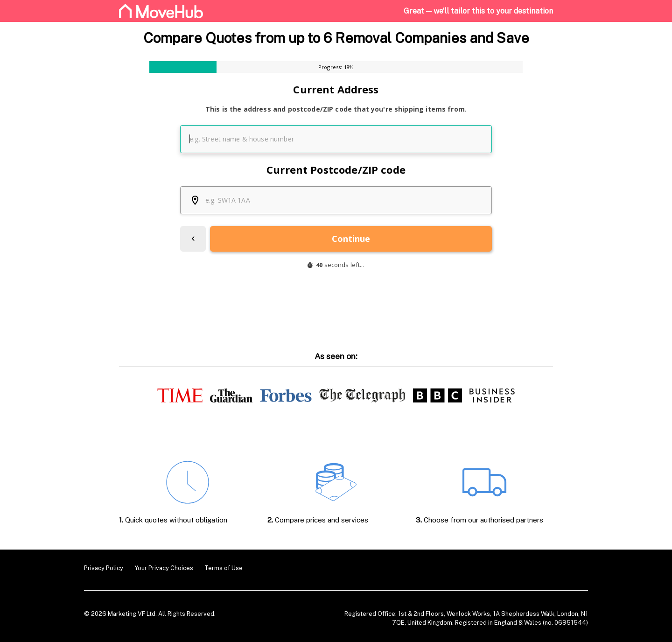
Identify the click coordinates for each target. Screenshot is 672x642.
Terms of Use (224, 568)
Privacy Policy (104, 568)
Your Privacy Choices (164, 568)
